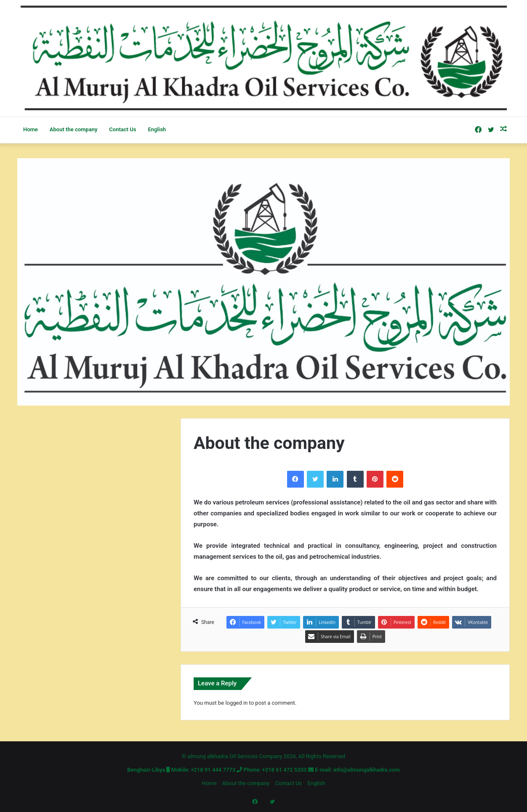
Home (31, 129)
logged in (236, 703)
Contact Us (122, 129)
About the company (74, 129)
